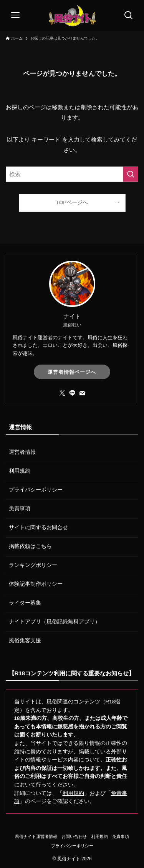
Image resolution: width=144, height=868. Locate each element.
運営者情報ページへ (72, 372)
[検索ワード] (72, 174)
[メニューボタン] (15, 15)
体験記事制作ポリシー (36, 584)
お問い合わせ (74, 836)
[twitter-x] (62, 393)
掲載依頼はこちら (30, 546)
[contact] (82, 393)
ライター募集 (25, 603)
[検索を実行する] (131, 174)
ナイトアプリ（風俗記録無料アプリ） (55, 622)
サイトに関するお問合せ (38, 527)
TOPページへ (72, 202)
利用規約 (20, 471)
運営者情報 (22, 452)
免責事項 (20, 509)
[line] (72, 393)
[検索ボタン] (129, 15)
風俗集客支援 (25, 641)
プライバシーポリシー (36, 490)
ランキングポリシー (33, 565)
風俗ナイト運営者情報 (36, 836)
